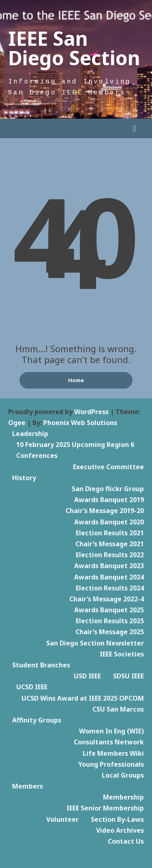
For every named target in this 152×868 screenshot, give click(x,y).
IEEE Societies (122, 654)
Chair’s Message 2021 (110, 544)
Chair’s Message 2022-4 (107, 599)
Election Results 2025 (110, 621)
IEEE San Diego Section (74, 48)
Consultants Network (109, 742)
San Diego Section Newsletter (95, 643)
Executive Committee (108, 467)
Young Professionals (111, 764)
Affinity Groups (37, 720)
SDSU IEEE (128, 676)
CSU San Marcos (118, 709)
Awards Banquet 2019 (109, 500)
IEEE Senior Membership (105, 808)
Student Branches (41, 665)
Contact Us (126, 841)
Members (28, 786)
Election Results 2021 (110, 533)
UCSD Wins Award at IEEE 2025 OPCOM (83, 698)
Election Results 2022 (110, 555)
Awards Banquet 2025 (109, 610)
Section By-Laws (117, 819)
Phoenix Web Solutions (80, 423)
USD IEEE (87, 676)
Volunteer (62, 819)
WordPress (91, 412)
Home (76, 380)
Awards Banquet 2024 (109, 577)
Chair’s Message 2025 (110, 632)
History (24, 478)
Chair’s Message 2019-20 (105, 511)
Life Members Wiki (113, 753)
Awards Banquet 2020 (109, 522)
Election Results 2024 (110, 588)
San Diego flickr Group (108, 489)
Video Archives (120, 830)
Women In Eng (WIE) (111, 731)
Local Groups (123, 775)
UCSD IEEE (32, 687)
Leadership (30, 434)
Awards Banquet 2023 (109, 566)
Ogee (17, 423)
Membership (123, 797)
